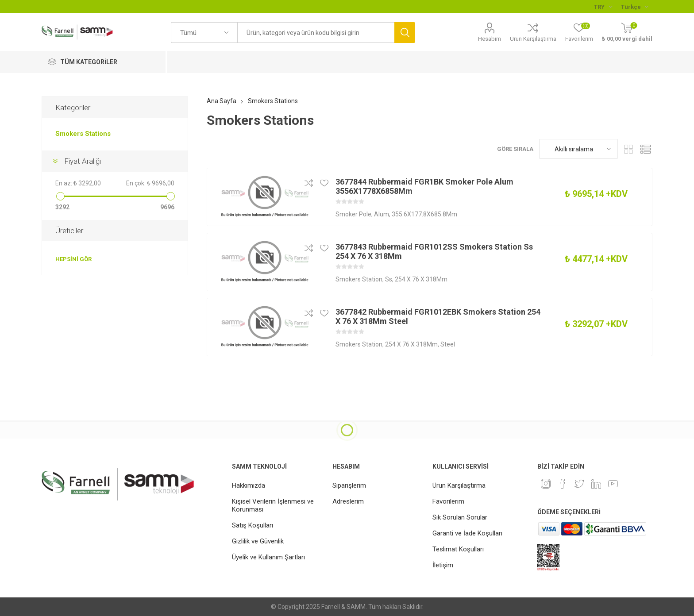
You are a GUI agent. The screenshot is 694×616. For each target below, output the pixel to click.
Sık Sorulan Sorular (460, 517)
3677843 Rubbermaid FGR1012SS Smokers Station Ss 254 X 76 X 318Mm (434, 251)
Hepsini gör (73, 259)
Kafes (629, 149)
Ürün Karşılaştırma (533, 39)
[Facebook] (563, 484)
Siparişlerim (349, 485)
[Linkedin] (596, 484)
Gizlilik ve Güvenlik (258, 541)
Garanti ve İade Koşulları (467, 533)
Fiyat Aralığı (83, 161)
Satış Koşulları (253, 525)
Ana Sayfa (222, 101)
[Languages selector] (634, 7)
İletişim (443, 565)
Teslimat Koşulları (458, 549)
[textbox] (316, 33)
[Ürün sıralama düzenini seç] (578, 149)
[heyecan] (579, 484)
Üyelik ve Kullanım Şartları (268, 557)
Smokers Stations (83, 134)
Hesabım (490, 39)
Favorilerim (448, 501)
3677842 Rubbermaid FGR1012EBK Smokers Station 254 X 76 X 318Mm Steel (438, 316)
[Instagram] (546, 484)
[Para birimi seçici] (603, 7)
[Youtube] (613, 484)
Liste (646, 149)
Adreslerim (348, 501)
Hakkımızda (249, 485)
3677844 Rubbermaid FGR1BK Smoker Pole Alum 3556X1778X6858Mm (424, 186)
